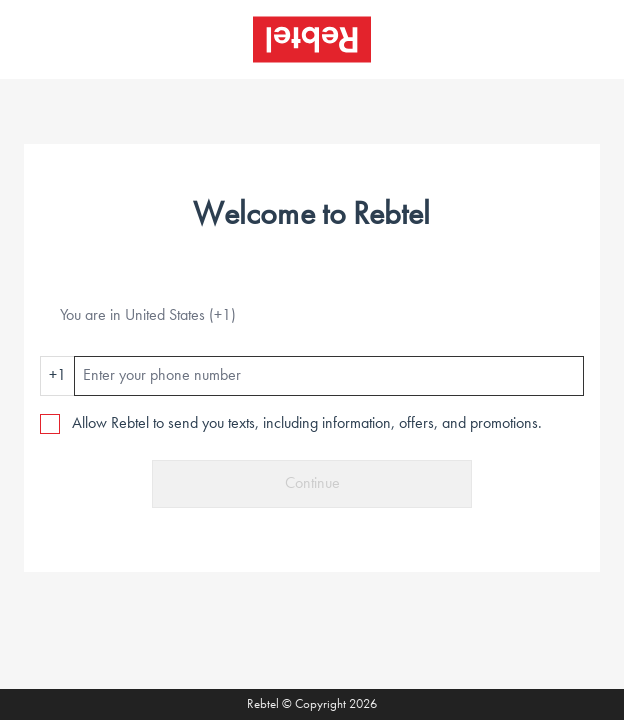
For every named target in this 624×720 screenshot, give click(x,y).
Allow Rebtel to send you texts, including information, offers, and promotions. (307, 424)
